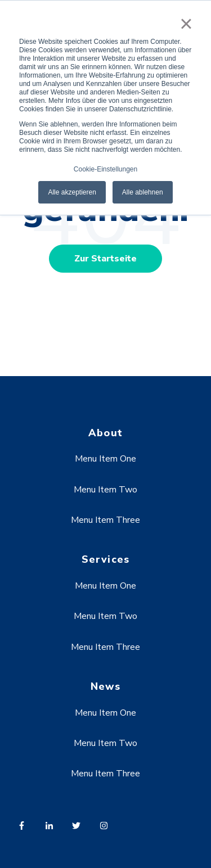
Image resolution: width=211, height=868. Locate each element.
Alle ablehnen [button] (143, 192)
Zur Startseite (105, 259)
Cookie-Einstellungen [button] (105, 169)
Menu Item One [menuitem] (105, 459)
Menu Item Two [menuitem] (105, 490)
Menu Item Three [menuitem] (105, 520)
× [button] (186, 24)
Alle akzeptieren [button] (72, 192)
